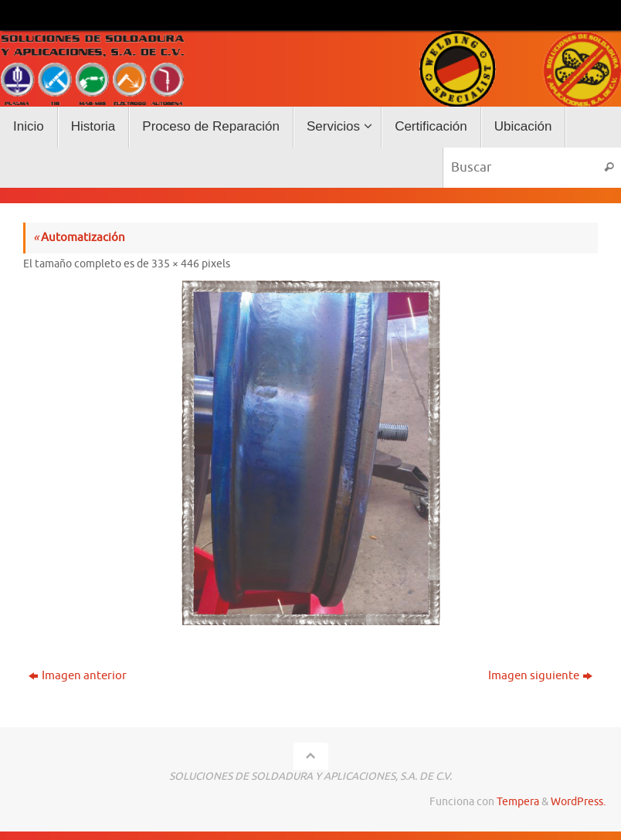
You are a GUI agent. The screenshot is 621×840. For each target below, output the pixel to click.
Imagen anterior (78, 676)
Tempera (518, 802)
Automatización (79, 238)
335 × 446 (175, 264)
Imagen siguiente (540, 676)
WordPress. (578, 802)
